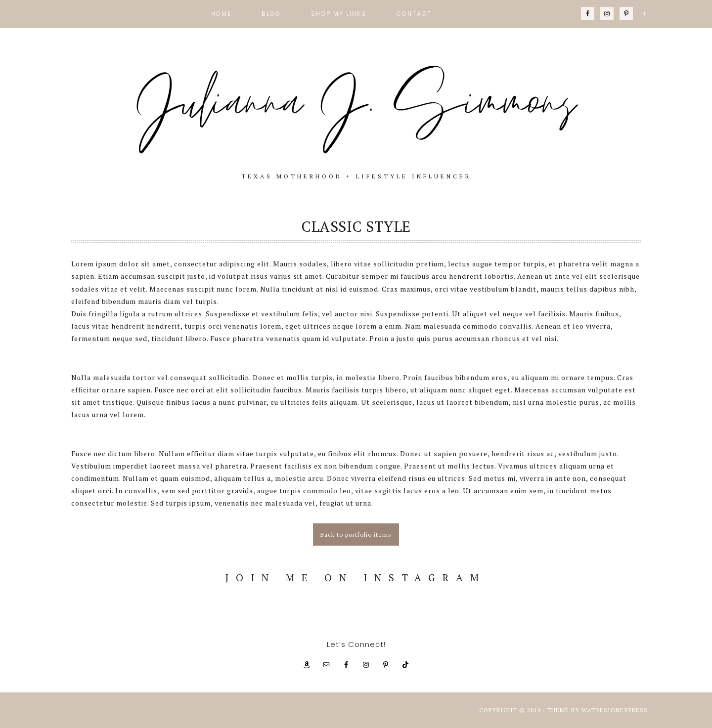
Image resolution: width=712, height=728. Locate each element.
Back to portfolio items (356, 535)
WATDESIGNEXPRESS (615, 710)
